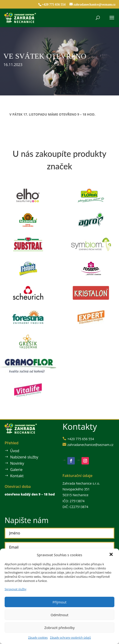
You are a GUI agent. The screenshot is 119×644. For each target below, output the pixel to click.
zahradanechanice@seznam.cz (89, 445)
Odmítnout (60, 615)
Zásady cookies (38, 638)
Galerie (16, 470)
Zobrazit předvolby (59, 628)
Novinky (17, 463)
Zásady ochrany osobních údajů (70, 638)
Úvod (14, 451)
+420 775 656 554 (54, 5)
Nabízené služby (23, 457)
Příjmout (59, 602)
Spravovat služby (16, 589)
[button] (112, 555)
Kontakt (16, 476)
